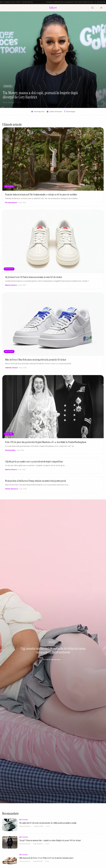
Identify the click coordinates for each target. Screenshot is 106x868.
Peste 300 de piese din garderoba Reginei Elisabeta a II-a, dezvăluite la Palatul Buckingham (46, 445)
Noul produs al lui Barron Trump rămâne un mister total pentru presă (35, 483)
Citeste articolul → (53, 660)
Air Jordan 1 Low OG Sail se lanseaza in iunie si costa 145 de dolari (33, 279)
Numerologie (70, 112)
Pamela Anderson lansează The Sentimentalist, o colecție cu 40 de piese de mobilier (41, 197)
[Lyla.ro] (53, 8)
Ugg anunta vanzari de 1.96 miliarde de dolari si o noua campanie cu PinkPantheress (53, 650)
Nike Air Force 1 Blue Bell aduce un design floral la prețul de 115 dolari (36, 362)
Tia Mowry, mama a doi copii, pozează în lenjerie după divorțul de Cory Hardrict (40, 95)
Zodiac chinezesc (54, 112)
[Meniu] (101, 8)
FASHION (8, 86)
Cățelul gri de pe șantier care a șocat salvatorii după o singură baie (34, 464)
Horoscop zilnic (38, 112)
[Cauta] (92, 8)
